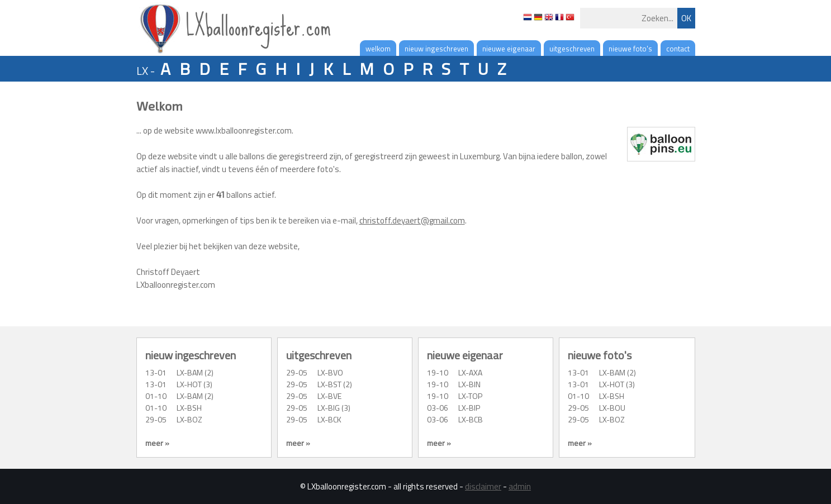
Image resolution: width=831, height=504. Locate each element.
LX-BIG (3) (334, 408)
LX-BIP (469, 408)
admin (520, 486)
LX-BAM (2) (195, 372)
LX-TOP (470, 396)
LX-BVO (330, 372)
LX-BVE (329, 396)
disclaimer (483, 486)
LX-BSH (189, 408)
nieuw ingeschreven (436, 49)
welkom (378, 49)
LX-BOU (612, 408)
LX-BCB (471, 419)
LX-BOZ (189, 419)
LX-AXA (470, 372)
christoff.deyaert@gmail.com (412, 220)
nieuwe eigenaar (509, 49)
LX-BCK (329, 419)
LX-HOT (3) (194, 384)
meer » (157, 443)
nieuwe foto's (630, 49)
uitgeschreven (572, 49)
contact (678, 49)
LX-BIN (469, 384)
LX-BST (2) (335, 384)
